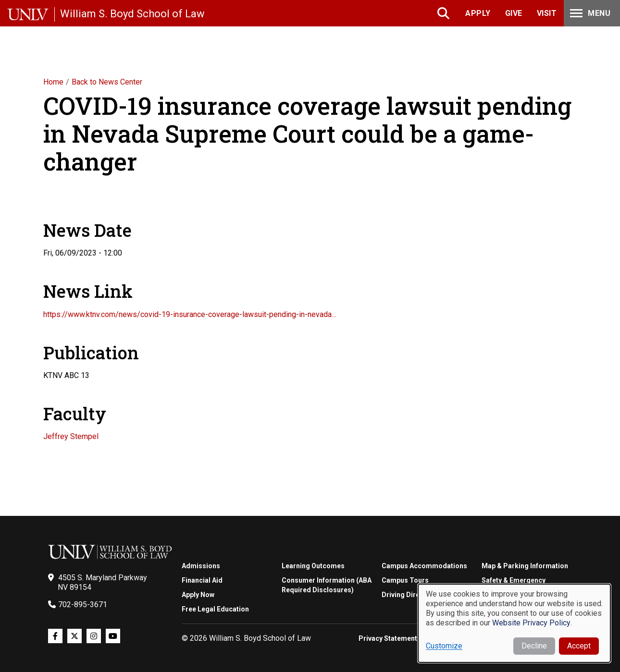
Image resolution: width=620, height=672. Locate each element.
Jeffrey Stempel (71, 436)
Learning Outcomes (313, 566)
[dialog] (514, 623)
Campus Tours (405, 580)
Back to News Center (107, 82)
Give (514, 13)
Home (53, 82)
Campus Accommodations (424, 566)
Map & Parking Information (525, 566)
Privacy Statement (388, 638)
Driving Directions (411, 595)
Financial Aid (202, 580)
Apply (478, 13)
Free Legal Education (215, 609)
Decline (534, 646)
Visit (547, 13)
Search (444, 13)
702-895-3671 (83, 605)
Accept (579, 646)
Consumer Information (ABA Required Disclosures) (327, 585)
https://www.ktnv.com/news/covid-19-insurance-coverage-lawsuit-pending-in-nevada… (190, 314)
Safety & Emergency (514, 580)
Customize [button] (444, 646)
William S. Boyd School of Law (132, 14)
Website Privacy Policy (531, 623)
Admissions (201, 566)
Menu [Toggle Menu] (589, 13)
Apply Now (198, 595)
